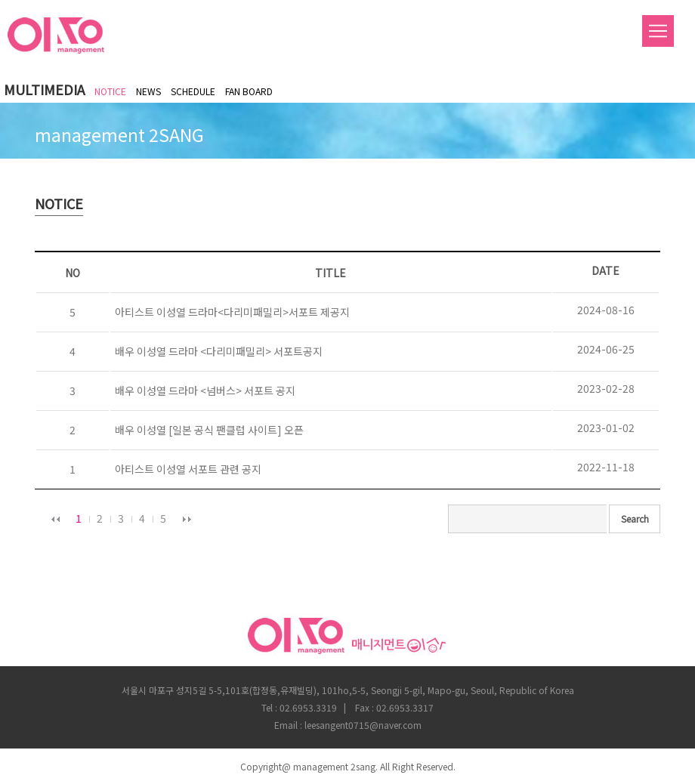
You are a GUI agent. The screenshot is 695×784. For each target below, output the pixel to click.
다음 (187, 519)
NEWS (148, 91)
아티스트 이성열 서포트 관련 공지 (186, 469)
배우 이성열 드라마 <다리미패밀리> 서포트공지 (216, 351)
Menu (658, 31)
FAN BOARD (249, 91)
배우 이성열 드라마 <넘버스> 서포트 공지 (203, 390)
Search (635, 519)
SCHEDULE (193, 91)
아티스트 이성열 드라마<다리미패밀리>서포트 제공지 (230, 312)
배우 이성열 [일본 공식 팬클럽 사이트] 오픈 (207, 430)
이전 (55, 519)
